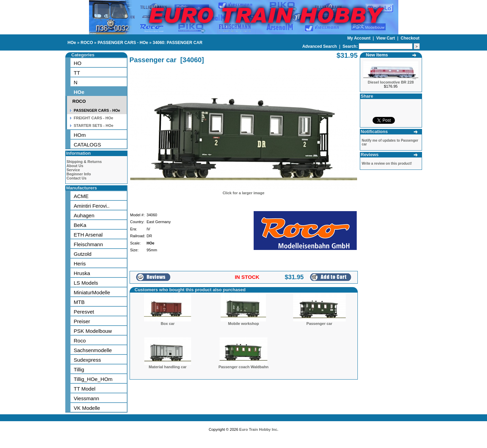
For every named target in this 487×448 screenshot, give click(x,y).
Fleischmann (88, 244)
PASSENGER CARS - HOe (123, 43)
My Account (359, 38)
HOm (80, 135)
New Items (377, 55)
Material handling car (168, 367)
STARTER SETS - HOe (94, 125)
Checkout (410, 38)
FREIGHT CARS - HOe (94, 118)
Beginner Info (79, 174)
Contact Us (77, 178)
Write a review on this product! (387, 163)
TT (77, 73)
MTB (79, 302)
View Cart (386, 38)
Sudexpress (87, 360)
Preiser (82, 321)
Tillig (79, 369)
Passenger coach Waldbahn (244, 367)
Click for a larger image (244, 193)
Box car (168, 324)
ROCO (87, 43)
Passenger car (319, 324)
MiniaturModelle (92, 292)
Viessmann (87, 398)
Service (73, 170)
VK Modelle (87, 408)
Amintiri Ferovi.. (92, 206)
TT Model (85, 389)
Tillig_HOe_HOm (93, 379)
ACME (81, 196)
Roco (80, 341)
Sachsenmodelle (93, 350)
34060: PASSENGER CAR (178, 43)
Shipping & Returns (84, 162)
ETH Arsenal (88, 235)
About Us (75, 166)
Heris (80, 264)
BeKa (80, 225)
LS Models (86, 283)
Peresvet (84, 312)
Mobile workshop (244, 324)
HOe (72, 43)
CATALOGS (87, 145)
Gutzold (83, 254)
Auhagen (84, 215)
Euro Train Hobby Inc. (259, 429)
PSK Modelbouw (93, 331)
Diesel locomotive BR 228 (391, 82)
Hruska (82, 273)
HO (78, 63)
